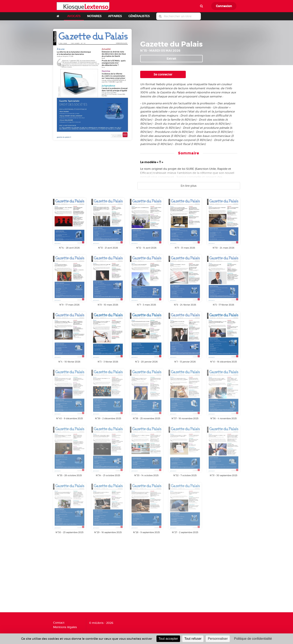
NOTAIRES (94, 16)
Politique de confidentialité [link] (253, 639)
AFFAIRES (115, 16)
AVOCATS (74, 16)
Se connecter (163, 74)
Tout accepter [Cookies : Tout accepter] (168, 639)
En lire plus (189, 186)
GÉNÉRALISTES (139, 16)
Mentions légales (65, 627)
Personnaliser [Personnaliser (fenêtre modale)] (218, 639)
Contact (59, 623)
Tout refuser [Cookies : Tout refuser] (193, 639)
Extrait (171, 59)
